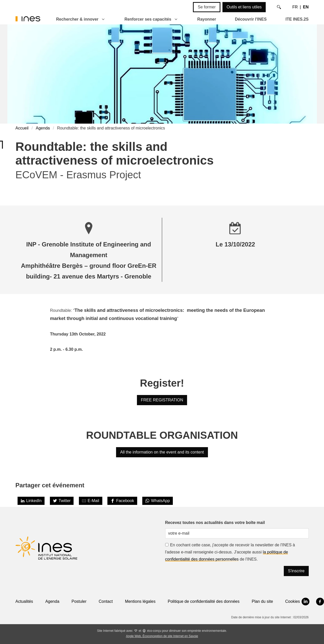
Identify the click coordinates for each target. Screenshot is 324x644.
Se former (207, 7)
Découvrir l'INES (251, 19)
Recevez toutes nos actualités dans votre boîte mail (215, 523)
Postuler (79, 601)
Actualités (24, 601)
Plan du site (262, 601)
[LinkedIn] (31, 501)
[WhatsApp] (158, 501)
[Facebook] (122, 501)
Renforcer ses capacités (148, 19)
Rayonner (207, 19)
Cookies (293, 601)
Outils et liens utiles (244, 7)
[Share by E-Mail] (91, 501)
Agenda (43, 128)
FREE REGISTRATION (162, 400)
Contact (106, 601)
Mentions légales (140, 601)
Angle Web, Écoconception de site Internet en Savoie (162, 636)
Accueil (22, 128)
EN (306, 7)
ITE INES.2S (297, 19)
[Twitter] (62, 501)
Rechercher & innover (77, 19)
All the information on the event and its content (162, 452)
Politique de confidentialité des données (204, 601)
